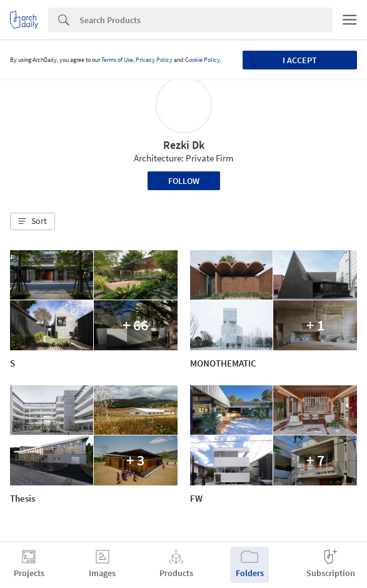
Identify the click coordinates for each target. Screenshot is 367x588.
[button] (33, 221)
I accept (300, 60)
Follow (184, 181)
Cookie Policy (203, 60)
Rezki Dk (184, 145)
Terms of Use (117, 60)
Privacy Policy (154, 60)
